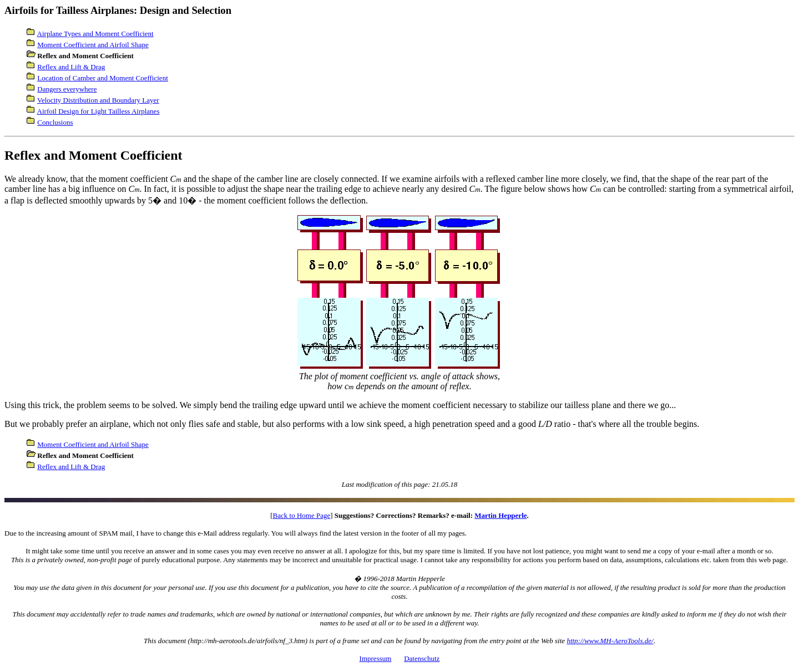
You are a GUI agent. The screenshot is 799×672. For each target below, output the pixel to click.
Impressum (376, 658)
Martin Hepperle (500, 515)
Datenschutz (422, 658)
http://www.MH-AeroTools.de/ (610, 641)
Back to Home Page (302, 515)
